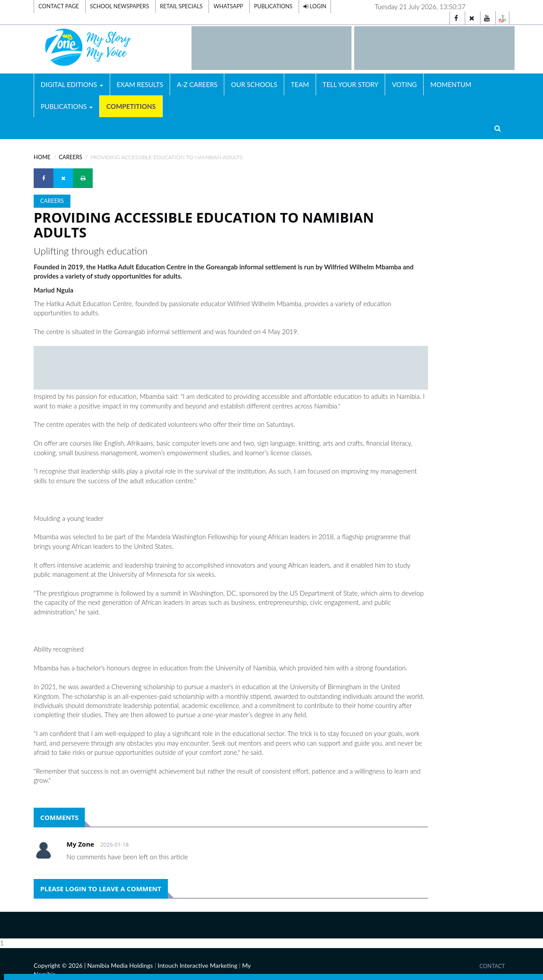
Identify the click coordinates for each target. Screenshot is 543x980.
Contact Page (59, 6)
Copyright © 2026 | (60, 965)
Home (42, 157)
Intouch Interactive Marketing (198, 965)
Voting (404, 84)
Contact (492, 966)
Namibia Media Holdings (120, 965)
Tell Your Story (351, 84)
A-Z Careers (197, 84)
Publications (273, 6)
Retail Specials (181, 6)
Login (315, 6)
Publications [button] (67, 106)
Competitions (131, 106)
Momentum (451, 84)
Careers (70, 157)
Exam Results (140, 84)
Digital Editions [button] (72, 84)
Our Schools (254, 84)
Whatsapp (228, 6)
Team (300, 84)
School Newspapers (120, 6)
